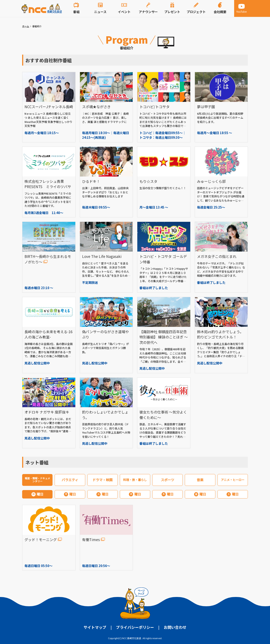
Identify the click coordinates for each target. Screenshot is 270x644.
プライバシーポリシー (135, 627)
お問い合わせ (175, 627)
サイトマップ (95, 627)
